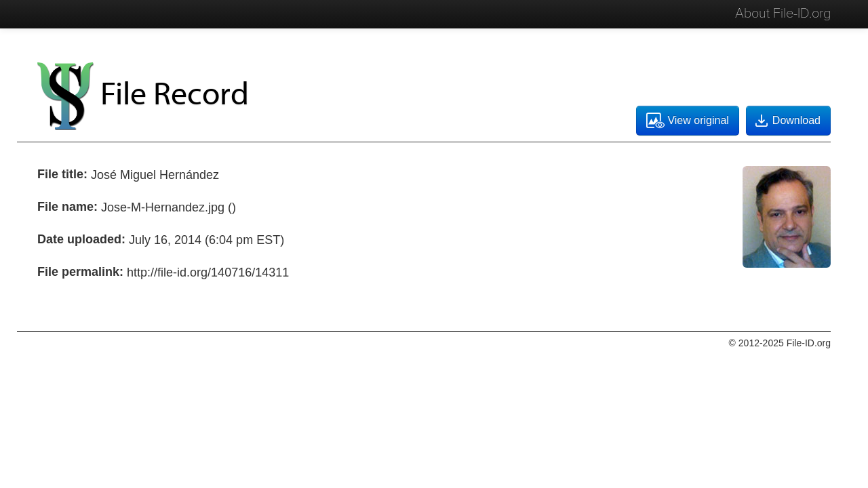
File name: (67, 207)
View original (687, 121)
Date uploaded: (81, 239)
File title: (62, 174)
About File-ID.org (783, 14)
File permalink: (80, 272)
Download (787, 121)
